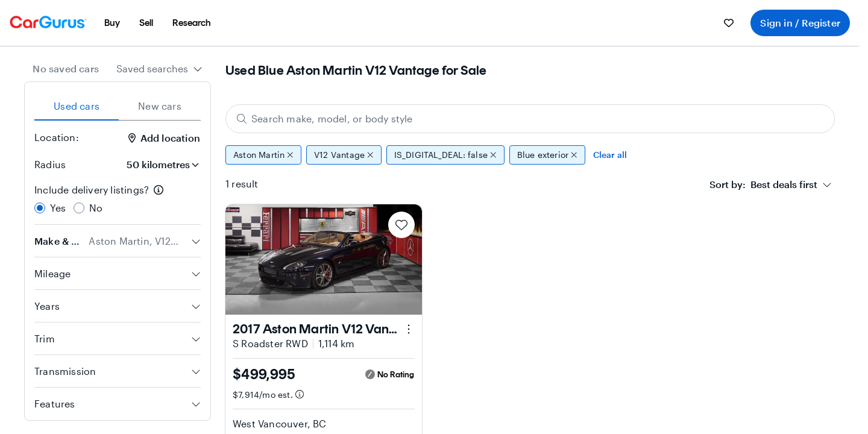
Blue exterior (547, 155)
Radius (50, 164)
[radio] (40, 208)
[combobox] (159, 69)
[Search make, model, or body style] (530, 119)
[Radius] (158, 165)
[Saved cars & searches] (729, 23)
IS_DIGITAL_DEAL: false (445, 155)
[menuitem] (112, 23)
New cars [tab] (160, 106)
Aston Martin (263, 155)
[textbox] (763, 184)
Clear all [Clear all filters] (610, 155)
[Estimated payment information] (300, 394)
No (96, 208)
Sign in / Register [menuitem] (800, 23)
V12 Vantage (344, 155)
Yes (58, 208)
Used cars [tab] (77, 106)
